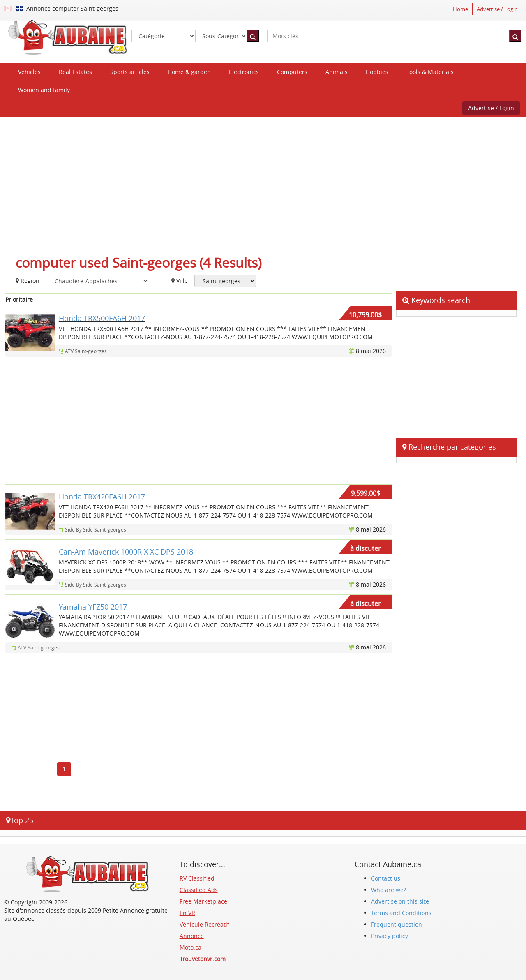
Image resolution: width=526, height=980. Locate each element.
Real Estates (75, 72)
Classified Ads (199, 890)
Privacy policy (390, 936)
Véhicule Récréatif (204, 924)
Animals (337, 72)
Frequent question (397, 924)
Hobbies (377, 72)
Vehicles (29, 72)
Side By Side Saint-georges (96, 529)
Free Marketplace (203, 901)
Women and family (44, 90)
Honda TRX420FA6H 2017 (102, 497)
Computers (292, 72)
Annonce (192, 936)
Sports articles (130, 72)
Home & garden (189, 72)
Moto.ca (190, 947)
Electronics (244, 72)
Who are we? (389, 890)
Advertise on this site (400, 901)
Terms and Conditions (401, 913)
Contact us (386, 878)
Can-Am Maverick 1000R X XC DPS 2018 (126, 552)
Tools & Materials (430, 72)
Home (460, 9)
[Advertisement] (263, 183)
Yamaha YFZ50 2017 (93, 607)
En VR (187, 913)
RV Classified (197, 878)
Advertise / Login (497, 9)
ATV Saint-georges (86, 351)
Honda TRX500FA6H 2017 (102, 318)
